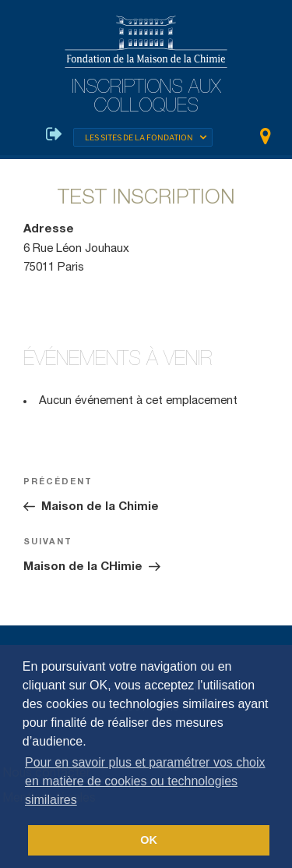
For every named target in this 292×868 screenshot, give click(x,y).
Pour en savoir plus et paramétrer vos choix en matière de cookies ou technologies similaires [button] (145, 781)
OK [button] (149, 840)
